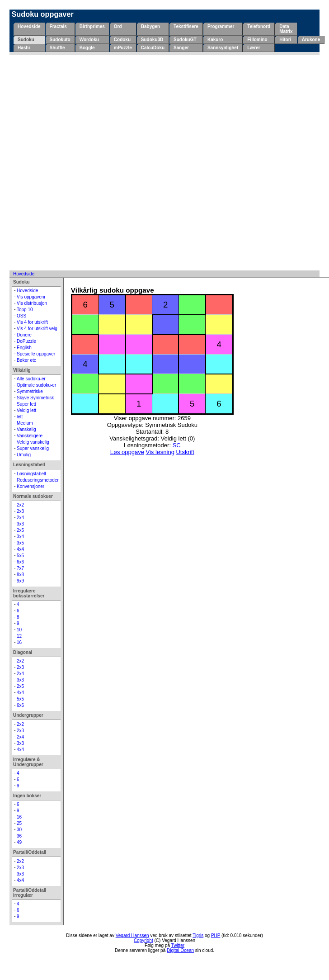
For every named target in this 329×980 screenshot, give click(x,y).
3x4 (20, 537)
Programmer (221, 26)
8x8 (20, 575)
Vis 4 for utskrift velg (37, 329)
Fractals (58, 26)
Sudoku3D (152, 40)
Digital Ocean (180, 950)
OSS (21, 316)
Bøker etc (26, 360)
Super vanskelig (33, 448)
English (24, 348)
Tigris (198, 935)
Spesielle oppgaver (36, 354)
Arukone (311, 40)
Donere (24, 335)
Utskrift (185, 452)
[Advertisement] (103, 162)
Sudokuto (60, 40)
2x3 (20, 511)
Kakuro (215, 40)
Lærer (254, 48)
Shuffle (57, 48)
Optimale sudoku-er (36, 385)
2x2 (20, 505)
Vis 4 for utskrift (32, 322)
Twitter (178, 945)
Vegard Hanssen (132, 935)
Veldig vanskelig (33, 442)
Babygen (150, 26)
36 (19, 836)
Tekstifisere (186, 26)
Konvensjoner (31, 486)
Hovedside (29, 26)
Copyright (143, 940)
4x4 (20, 549)
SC (177, 445)
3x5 (20, 543)
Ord (118, 26)
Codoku (122, 40)
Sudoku (26, 40)
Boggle (87, 48)
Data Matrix (286, 29)
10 (19, 630)
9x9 (20, 581)
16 (19, 642)
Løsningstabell (31, 474)
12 (19, 636)
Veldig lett (26, 410)
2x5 (20, 530)
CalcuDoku (153, 48)
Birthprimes (92, 26)
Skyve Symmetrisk (35, 398)
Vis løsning (160, 452)
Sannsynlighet (223, 48)
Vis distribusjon (32, 303)
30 (19, 830)
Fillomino (257, 40)
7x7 (20, 568)
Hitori (285, 40)
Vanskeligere (30, 436)
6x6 (20, 562)
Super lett (26, 404)
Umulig (24, 455)
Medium (25, 423)
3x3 (20, 524)
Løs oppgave (127, 452)
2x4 (20, 518)
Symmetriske (30, 391)
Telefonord (259, 26)
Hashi (24, 48)
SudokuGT (185, 40)
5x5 (20, 556)
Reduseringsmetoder (38, 480)
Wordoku (89, 40)
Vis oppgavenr (31, 297)
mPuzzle (123, 48)
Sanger (181, 48)
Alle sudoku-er (31, 379)
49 (19, 842)
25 (19, 823)
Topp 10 (25, 310)
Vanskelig (26, 429)
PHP (216, 935)
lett (20, 417)
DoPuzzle (26, 341)
